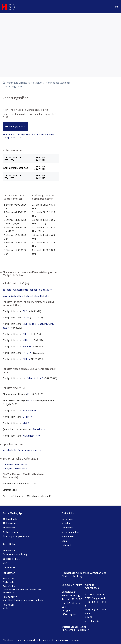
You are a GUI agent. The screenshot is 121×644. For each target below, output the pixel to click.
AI (24, 311)
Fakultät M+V (34, 378)
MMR (26, 346)
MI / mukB (28, 410)
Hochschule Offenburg (18, 83)
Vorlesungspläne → (15, 126)
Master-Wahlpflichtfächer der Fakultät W (25, 296)
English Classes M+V (16, 468)
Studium (38, 83)
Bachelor (37, 429)
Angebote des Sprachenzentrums (20, 450)
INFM (26, 353)
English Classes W (15, 465)
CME (25, 359)
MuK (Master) (30, 436)
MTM (26, 340)
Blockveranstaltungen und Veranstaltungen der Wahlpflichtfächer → (28, 136)
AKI (25, 318)
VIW (25, 423)
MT (25, 334)
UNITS (26, 417)
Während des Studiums (58, 83)
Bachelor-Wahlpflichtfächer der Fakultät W (26, 290)
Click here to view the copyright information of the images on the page (41, 640)
